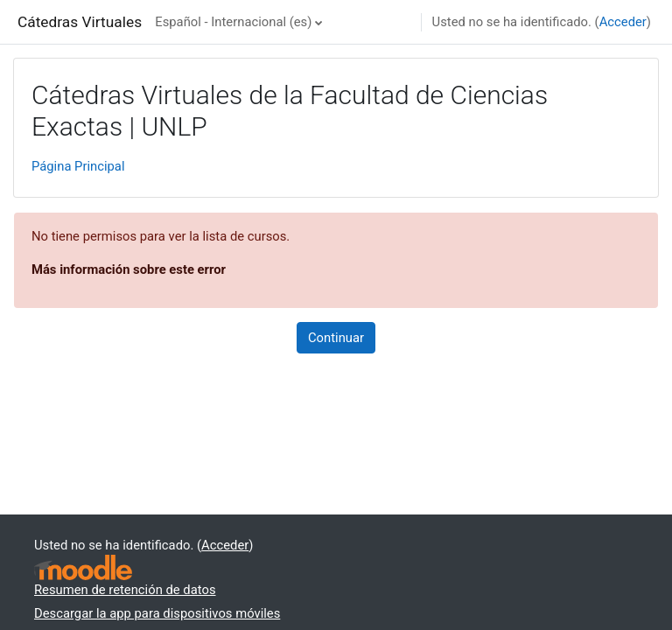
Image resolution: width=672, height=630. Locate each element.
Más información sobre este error (129, 269)
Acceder (623, 22)
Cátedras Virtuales (80, 22)
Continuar (336, 338)
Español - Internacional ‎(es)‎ (233, 22)
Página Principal (78, 166)
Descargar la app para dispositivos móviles (157, 613)
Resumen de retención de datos (125, 590)
